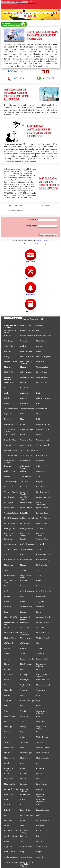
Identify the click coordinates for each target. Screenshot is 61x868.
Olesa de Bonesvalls (44, 591)
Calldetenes (24, 403)
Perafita (23, 586)
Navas (22, 800)
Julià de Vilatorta (10, 346)
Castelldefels (41, 596)
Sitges (22, 732)
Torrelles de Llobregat (40, 712)
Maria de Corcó (10, 372)
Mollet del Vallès (42, 377)
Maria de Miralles (43, 633)
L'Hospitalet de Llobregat (41, 675)
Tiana (6, 570)
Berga (22, 852)
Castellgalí (40, 826)
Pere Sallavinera (42, 513)
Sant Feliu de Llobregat (9, 535)
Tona (38, 476)
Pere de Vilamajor (43, 492)
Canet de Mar (41, 487)
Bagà (38, 393)
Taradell (7, 659)
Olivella (23, 711)
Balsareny (40, 351)
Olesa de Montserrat (27, 591)
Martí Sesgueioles (43, 753)
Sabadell (23, 539)
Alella (6, 393)
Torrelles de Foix (26, 857)
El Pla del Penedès (27, 325)
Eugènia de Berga (11, 362)
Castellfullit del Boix (12, 831)
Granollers (40, 768)
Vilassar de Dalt (26, 440)
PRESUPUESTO (31, 310)
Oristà (22, 737)
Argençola (8, 701)
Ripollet (23, 424)
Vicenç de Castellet (11, 492)
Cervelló (7, 685)
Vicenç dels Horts (42, 544)
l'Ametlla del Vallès (43, 680)
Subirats (23, 612)
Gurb (38, 763)
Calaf (22, 555)
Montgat (23, 727)
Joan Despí (24, 482)
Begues (39, 836)
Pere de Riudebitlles (11, 523)
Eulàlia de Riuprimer (44, 356)
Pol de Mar (24, 513)
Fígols (6, 664)
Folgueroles (8, 779)
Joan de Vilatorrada (11, 409)
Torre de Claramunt (11, 862)
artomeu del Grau (10, 456)
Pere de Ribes (25, 523)
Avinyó (39, 466)
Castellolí (8, 763)
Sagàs (38, 701)
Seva (38, 732)
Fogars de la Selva (43, 659)
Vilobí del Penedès (43, 638)
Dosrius (7, 648)
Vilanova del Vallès (11, 445)
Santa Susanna (41, 784)
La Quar (7, 628)
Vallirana (39, 742)
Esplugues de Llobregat (41, 665)
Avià (22, 695)
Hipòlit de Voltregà (11, 518)
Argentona (8, 847)
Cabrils (7, 398)
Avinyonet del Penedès (25, 467)
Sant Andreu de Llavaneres (9, 431)
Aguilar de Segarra (11, 857)
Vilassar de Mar (26, 476)
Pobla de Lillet (42, 383)
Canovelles (24, 487)
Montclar (24, 747)
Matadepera (8, 565)
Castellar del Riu (26, 560)
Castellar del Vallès (11, 560)
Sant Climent (25, 628)
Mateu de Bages (26, 753)
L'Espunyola (25, 680)
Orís (22, 706)
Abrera (7, 654)
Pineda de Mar (9, 388)
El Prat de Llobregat (27, 330)
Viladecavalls (25, 461)
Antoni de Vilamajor (43, 424)
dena (22, 596)
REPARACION (31, 277)
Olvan (38, 706)
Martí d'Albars (41, 523)
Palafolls (7, 805)
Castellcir (8, 601)
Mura (22, 419)
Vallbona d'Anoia (26, 607)
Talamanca (24, 690)
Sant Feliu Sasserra (43, 518)
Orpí (6, 737)
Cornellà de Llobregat (40, 795)
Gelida (7, 800)
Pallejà (7, 826)
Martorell (8, 367)
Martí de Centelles (43, 758)
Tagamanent (41, 690)
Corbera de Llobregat (24, 790)
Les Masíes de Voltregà (25, 618)
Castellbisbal (25, 388)
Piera (6, 586)
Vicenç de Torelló (11, 549)
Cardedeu (24, 346)
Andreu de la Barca (27, 430)
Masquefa (24, 565)
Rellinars (39, 805)
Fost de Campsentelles (41, 503)
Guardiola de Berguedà (9, 769)
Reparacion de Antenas (16, 205)
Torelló (39, 575)
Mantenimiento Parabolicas (16, 211)
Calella (39, 403)
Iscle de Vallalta (42, 409)
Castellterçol (9, 341)
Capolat (39, 346)
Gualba (23, 768)
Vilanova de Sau (42, 367)
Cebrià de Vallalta (11, 450)
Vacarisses (40, 607)
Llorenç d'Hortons (27, 529)
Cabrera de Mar (42, 456)
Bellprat (39, 852)
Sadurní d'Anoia (10, 544)
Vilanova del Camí (27, 456)
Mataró (39, 435)
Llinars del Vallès (10, 617)
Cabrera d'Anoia (26, 372)
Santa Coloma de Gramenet (26, 363)
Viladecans (40, 461)
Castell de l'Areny (11, 836)
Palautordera (9, 539)
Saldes (39, 612)
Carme (39, 581)
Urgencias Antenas (45, 205)
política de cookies (22, 3)
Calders (23, 471)
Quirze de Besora (42, 508)
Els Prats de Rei (42, 565)
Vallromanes (25, 742)
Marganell (24, 367)
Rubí (38, 419)
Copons (39, 789)
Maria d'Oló (41, 341)
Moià (22, 826)
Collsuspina (8, 794)
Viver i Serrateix (26, 638)
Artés (38, 695)
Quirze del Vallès (26, 508)
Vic (5, 555)
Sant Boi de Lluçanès (28, 450)
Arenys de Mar (42, 847)
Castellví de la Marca (44, 336)
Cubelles (23, 648)
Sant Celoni (40, 628)
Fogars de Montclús (27, 659)
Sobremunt (8, 732)
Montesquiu (9, 747)
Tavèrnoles (40, 654)
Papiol (23, 820)
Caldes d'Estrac (10, 471)
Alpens (39, 388)
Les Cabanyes (25, 622)
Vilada (39, 549)
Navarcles (8, 419)
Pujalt (38, 815)
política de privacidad (42, 240)
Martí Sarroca (9, 758)
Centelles (8, 336)
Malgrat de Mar (10, 784)
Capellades (8, 351)
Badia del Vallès (10, 440)
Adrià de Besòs (10, 435)
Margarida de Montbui (41, 728)
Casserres (24, 581)
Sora (22, 841)
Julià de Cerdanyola (11, 482)
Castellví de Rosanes (28, 336)
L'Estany (7, 680)
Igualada (7, 753)
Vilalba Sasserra (42, 737)
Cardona (23, 601)
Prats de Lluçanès (43, 810)
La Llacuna (40, 669)
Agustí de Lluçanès (43, 430)
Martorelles (40, 362)
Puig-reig (24, 836)
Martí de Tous (25, 758)
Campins (23, 398)
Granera (7, 774)
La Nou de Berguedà (44, 497)
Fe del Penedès (10, 575)
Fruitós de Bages (26, 502)
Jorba (22, 721)
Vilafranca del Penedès (9, 462)
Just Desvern (41, 529)
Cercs (38, 330)
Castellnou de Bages (28, 701)
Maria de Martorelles (12, 633)
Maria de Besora (10, 716)
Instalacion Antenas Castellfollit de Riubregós (27, 864)
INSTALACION (31, 261)
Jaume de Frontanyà (27, 409)
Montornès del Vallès (44, 685)
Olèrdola (7, 596)
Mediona (39, 841)
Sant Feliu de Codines (25, 535)
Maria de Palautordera (24, 634)
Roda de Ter (9, 424)
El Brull (23, 669)
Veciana (7, 742)
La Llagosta (9, 502)
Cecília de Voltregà (27, 544)
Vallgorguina (41, 601)
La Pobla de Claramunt (24, 498)
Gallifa (7, 841)
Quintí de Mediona (11, 513)
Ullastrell (24, 341)
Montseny (8, 476)
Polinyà (23, 383)
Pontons (7, 815)
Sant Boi (39, 450)
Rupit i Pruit (9, 414)
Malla (38, 779)
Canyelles (40, 482)
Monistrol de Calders (28, 377)
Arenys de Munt (26, 847)
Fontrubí (7, 721)
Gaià (38, 716)
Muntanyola (41, 471)
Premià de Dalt (26, 810)
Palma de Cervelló (43, 820)
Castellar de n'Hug (43, 560)
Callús (7, 403)
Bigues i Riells (9, 852)
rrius (22, 763)
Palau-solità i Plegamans (41, 801)
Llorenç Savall (9, 529)
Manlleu (23, 779)
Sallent (23, 435)
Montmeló (8, 690)
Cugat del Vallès (42, 539)
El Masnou (40, 325)
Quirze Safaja (9, 508)
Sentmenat (24, 716)
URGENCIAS (31, 294)
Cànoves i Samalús (11, 487)
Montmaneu (41, 721)
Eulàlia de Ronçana (27, 356)
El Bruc (39, 643)
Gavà (6, 591)
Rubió (22, 414)
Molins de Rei (9, 383)
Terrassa (23, 570)
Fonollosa (40, 774)
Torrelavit (40, 857)
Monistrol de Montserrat (9, 378)
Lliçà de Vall (9, 643)
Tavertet (23, 654)
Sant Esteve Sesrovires (40, 535)
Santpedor (24, 784)
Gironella (8, 669)
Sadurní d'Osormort (27, 549)
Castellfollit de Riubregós (25, 832)
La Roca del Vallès (43, 622)
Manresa (39, 414)
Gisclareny (24, 774)
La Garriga (24, 674)
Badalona (8, 466)
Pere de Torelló (10, 497)
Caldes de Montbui (27, 518)
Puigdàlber (8, 820)
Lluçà (6, 706)
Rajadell (7, 810)
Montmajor (8, 727)
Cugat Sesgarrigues (27, 445)
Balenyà (7, 356)
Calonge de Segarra (43, 398)
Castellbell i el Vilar (43, 555)
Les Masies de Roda (43, 617)
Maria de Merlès (10, 638)
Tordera (39, 648)
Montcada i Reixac (43, 747)
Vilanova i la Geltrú (43, 440)
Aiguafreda (24, 393)
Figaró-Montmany (27, 664)
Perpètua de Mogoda (12, 789)
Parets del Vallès (42, 586)
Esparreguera (25, 794)
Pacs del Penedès (26, 805)
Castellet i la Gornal (43, 831)
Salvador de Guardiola (24, 493)
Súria (6, 612)
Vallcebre (8, 607)
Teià (38, 570)
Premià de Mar (42, 372)
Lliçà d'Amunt (25, 643)
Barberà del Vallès (27, 351)
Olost (6, 711)
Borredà (7, 695)
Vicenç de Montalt (43, 445)
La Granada (8, 674)
